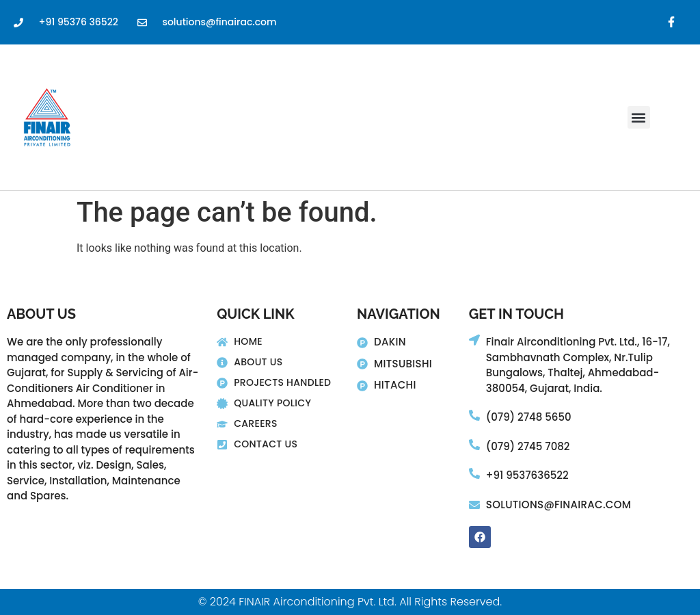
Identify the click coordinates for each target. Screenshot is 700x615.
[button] (639, 117)
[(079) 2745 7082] (474, 445)
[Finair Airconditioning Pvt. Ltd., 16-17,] (474, 340)
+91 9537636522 (527, 475)
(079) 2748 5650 (529, 417)
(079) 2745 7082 (528, 446)
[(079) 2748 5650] (474, 415)
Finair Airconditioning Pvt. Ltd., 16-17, (578, 342)
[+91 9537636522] (474, 473)
